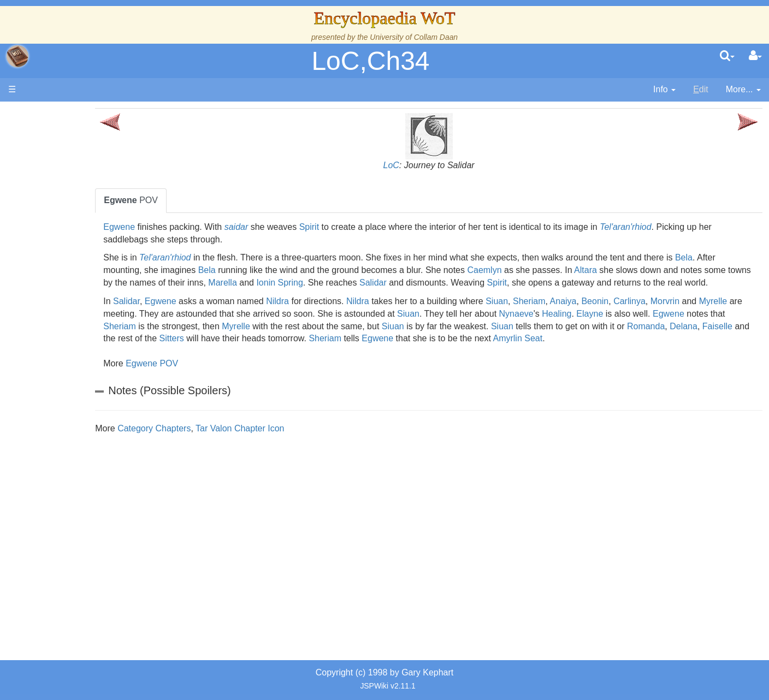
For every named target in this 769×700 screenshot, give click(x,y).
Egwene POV (230, 388)
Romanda (312, 351)
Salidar (588, 283)
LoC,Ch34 (370, 61)
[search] (727, 56)
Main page (51, 114)
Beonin (673, 314)
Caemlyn (605, 270)
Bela (190, 270)
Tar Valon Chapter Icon (318, 453)
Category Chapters (232, 453)
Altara (706, 270)
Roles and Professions (96, 369)
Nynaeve (688, 326)
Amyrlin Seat (261, 363)
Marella (438, 283)
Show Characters (85, 332)
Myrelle (244, 326)
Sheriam (607, 314)
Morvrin (196, 326)
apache (17, 56)
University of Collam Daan (414, 37)
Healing (729, 326)
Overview (92, 269)
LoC (430, 165)
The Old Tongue (83, 295)
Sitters (485, 351)
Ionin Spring (495, 283)
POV (209, 200)
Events (65, 244)
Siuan (575, 314)
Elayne (195, 338)
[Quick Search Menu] (727, 56)
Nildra (356, 314)
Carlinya (708, 314)
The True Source (84, 207)
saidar (314, 227)
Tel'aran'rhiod (703, 227)
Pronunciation (79, 481)
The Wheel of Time (88, 195)
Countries (92, 282)
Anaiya (641, 314)
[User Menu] (755, 56)
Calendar (70, 232)
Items (63, 407)
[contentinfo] (664, 90)
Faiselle (383, 351)
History (66, 220)
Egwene (197, 227)
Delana (349, 351)
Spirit (387, 227)
